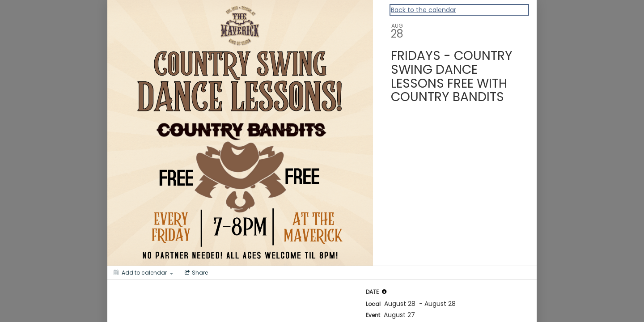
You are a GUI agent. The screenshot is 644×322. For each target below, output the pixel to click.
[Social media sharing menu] (195, 273)
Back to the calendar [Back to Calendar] (424, 10)
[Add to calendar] (143, 273)
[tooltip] (384, 292)
